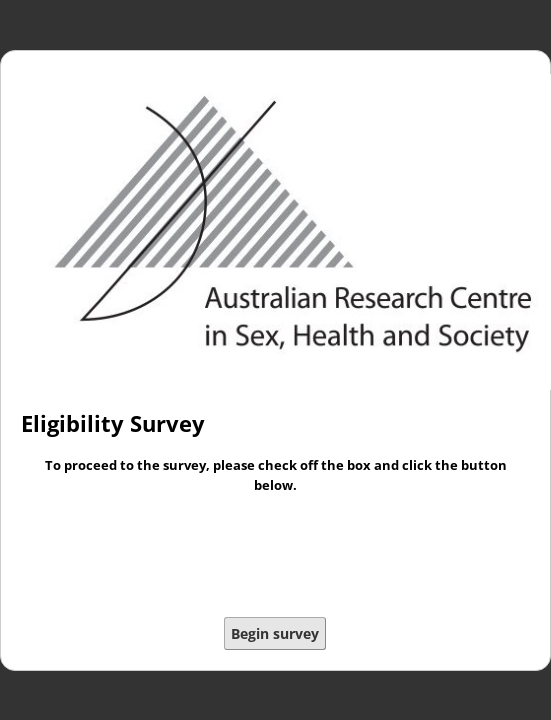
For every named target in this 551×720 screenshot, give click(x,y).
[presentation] (276, 558)
